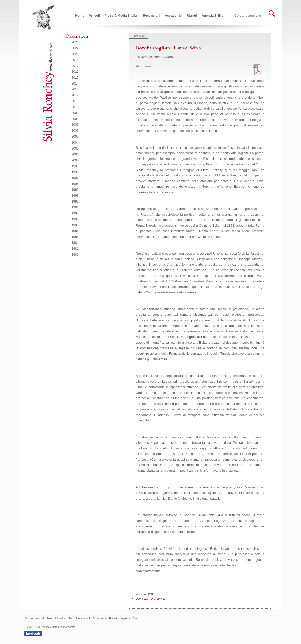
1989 (75, 219)
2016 (75, 72)
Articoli (94, 15)
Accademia (174, 15)
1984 (75, 243)
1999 (75, 166)
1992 (75, 201)
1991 (75, 207)
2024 (75, 42)
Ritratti (192, 15)
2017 (75, 66)
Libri (135, 15)
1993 (75, 196)
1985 (75, 237)
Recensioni (152, 15)
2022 (75, 48)
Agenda (208, 15)
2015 (75, 77)
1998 (75, 172)
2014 (75, 83)
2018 (75, 60)
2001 (75, 154)
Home (80, 15)
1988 (75, 225)
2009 (75, 113)
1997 (75, 178)
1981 (75, 249)
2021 (75, 54)
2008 (75, 119)
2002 (75, 148)
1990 (75, 213)
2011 (75, 101)
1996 (75, 184)
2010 (75, 107)
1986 (75, 231)
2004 (75, 142)
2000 (75, 160)
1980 (75, 254)
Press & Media (116, 15)
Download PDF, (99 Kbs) (151, 599)
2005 (75, 136)
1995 (75, 190)
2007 (75, 125)
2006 (75, 130)
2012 (75, 95)
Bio (221, 15)
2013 (75, 89)
